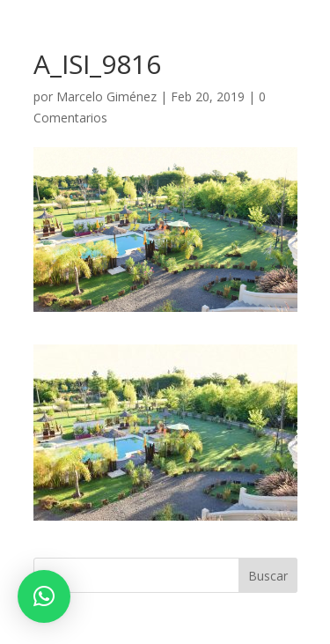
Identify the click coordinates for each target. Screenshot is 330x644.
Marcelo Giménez (106, 96)
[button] (44, 596)
